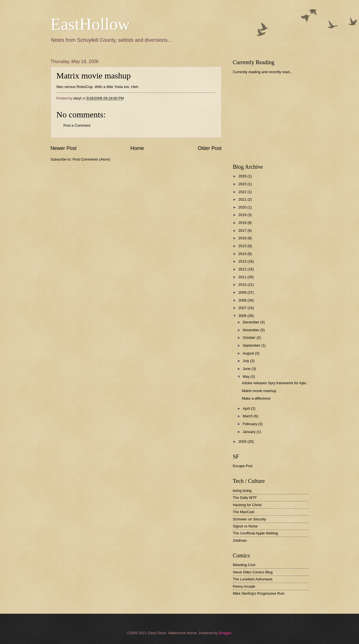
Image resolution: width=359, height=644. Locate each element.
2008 (243, 300)
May (247, 377)
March (248, 416)
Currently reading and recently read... (263, 72)
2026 (243, 176)
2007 (243, 308)
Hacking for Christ (247, 505)
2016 (243, 238)
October (249, 338)
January (249, 432)
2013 (243, 261)
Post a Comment (77, 125)
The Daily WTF (245, 498)
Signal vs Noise (245, 526)
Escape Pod (242, 466)
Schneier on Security (249, 519)
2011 (243, 277)
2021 (243, 199)
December (251, 322)
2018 (243, 223)
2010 (243, 285)
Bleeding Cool (244, 565)
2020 (243, 207)
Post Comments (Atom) (91, 159)
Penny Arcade (244, 586)
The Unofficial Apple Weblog (255, 533)
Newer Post (64, 148)
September (252, 345)
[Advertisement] (275, 119)
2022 (243, 192)
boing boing (242, 491)
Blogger (225, 633)
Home (137, 148)
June (247, 369)
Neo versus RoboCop (74, 87)
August (249, 353)
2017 (243, 231)
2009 (243, 292)
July (246, 361)
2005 (243, 442)
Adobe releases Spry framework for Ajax (274, 383)
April (247, 408)
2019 (243, 215)
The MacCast (244, 512)
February (250, 424)
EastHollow (90, 24)
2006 (243, 316)
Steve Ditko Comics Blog (253, 572)
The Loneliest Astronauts (253, 579)
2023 (243, 184)
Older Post (210, 148)
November (251, 330)
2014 (243, 254)
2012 (243, 269)
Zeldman (240, 540)
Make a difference (256, 398)
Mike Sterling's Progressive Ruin (259, 593)
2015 (243, 246)
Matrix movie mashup (94, 76)
